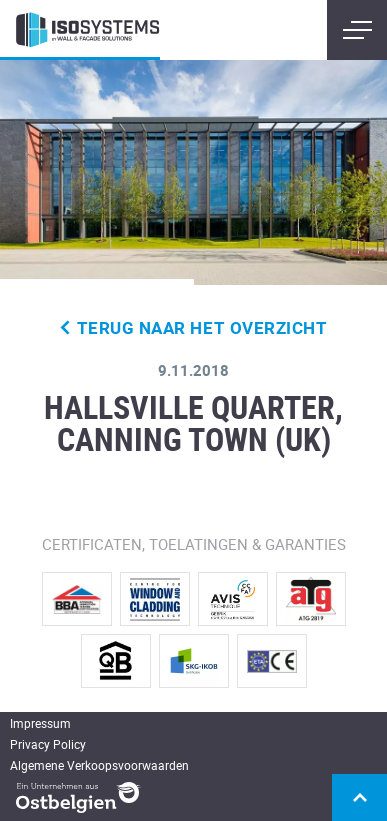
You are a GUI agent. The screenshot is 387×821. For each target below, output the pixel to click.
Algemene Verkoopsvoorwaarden (99, 765)
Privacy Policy (48, 744)
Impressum (40, 723)
